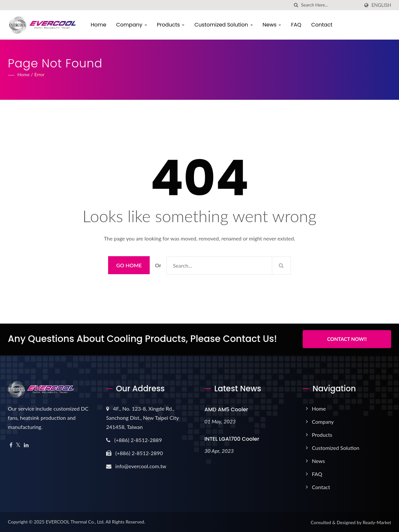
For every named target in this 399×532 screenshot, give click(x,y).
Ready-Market (377, 522)
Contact (322, 25)
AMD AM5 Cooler (226, 409)
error (39, 74)
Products (171, 25)
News (272, 25)
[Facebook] (11, 444)
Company (132, 25)
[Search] (330, 5)
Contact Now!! (347, 339)
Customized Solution (224, 25)
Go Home (129, 265)
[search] (296, 5)
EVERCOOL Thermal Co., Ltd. (75, 521)
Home (99, 25)
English (381, 5)
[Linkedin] (26, 444)
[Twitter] (18, 444)
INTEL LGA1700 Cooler (232, 438)
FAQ (297, 25)
